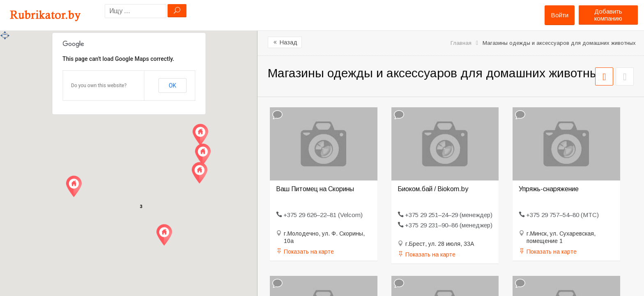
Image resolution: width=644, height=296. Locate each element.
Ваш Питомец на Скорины (315, 189)
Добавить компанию (608, 15)
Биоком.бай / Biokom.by (433, 189)
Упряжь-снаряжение (549, 189)
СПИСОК (625, 76)
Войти (560, 15)
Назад (285, 42)
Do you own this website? (99, 86)
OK (172, 86)
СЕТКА (604, 76)
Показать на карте (309, 252)
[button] (74, 186)
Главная (461, 43)
